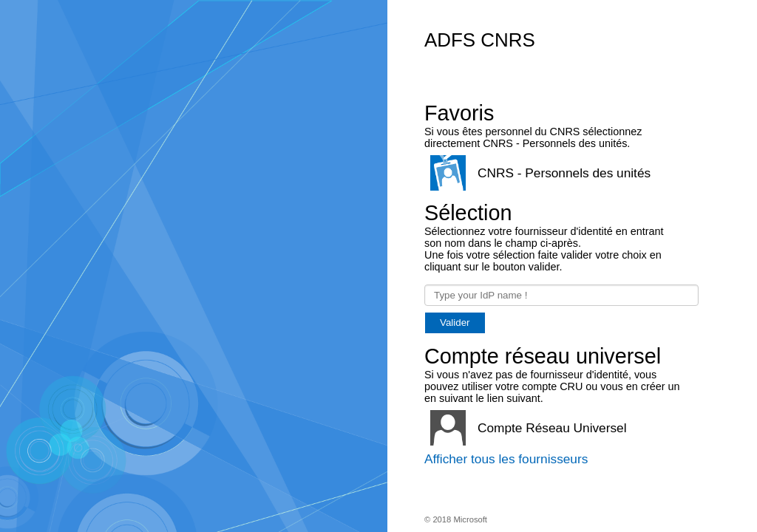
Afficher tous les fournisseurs (506, 459)
